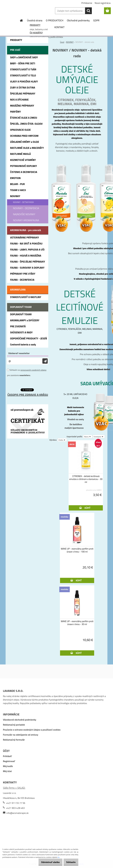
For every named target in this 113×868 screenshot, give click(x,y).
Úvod (62, 42)
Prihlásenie (87, 3)
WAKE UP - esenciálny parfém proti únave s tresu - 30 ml (77, 623)
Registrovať (9, 761)
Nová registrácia (103, 3)
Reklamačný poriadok (14, 725)
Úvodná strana (35, 20)
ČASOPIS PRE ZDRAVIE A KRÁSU (28, 395)
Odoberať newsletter (19, 353)
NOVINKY (70, 42)
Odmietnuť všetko (47, 862)
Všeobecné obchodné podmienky (20, 720)
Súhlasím (70, 862)
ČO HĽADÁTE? (36, 33)
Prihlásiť (7, 756)
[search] (88, 11)
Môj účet (7, 771)
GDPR (96, 20)
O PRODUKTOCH (55, 20)
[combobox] (88, 437)
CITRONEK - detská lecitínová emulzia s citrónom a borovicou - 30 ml (86, 479)
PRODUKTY (35, 25)
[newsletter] (45, 361)
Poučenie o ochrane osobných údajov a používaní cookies (32, 730)
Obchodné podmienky (78, 20)
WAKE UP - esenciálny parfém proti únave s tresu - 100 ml (77, 550)
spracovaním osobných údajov (33, 370)
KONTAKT (59, 27)
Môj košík (8, 766)
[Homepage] (21, 20)
